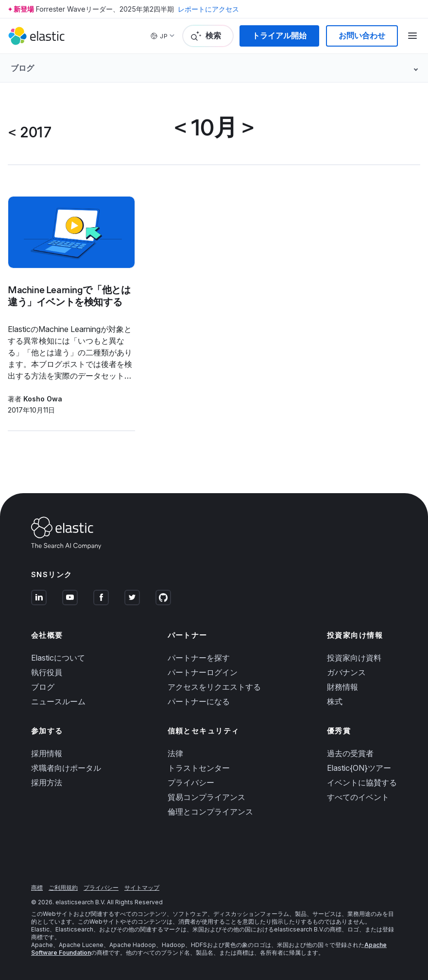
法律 (175, 753)
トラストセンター (199, 768)
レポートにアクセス (208, 9)
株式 (335, 701)
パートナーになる (199, 701)
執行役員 (47, 672)
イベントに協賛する (362, 782)
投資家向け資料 (354, 658)
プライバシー (191, 782)
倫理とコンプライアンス (210, 812)
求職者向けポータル (66, 768)
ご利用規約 (63, 888)
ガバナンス (346, 672)
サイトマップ (142, 888)
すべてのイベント (358, 797)
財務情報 (342, 687)
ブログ (43, 687)
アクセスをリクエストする (214, 687)
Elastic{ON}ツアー (359, 768)
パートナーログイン (203, 672)
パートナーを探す (199, 658)
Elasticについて (58, 658)
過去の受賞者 (350, 753)
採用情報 (47, 753)
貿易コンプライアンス (206, 797)
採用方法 (47, 782)
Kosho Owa (43, 399)
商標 (37, 888)
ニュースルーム (58, 701)
